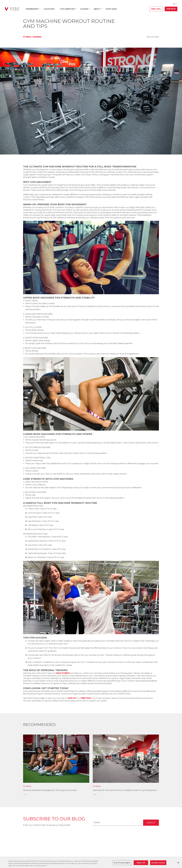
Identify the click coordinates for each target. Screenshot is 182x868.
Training (37, 37)
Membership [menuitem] (32, 9)
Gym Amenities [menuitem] (67, 9)
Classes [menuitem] (84, 9)
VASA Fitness (63, 673)
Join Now (171, 9)
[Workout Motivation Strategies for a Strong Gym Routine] (56, 795)
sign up (72, 698)
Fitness (27, 37)
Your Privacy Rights (122, 863)
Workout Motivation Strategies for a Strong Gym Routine (50, 790)
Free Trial (156, 9)
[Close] (178, 863)
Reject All (141, 863)
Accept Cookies (158, 863)
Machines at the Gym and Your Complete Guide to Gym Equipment (125, 790)
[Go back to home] (12, 9)
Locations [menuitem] (49, 9)
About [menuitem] (97, 9)
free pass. (86, 698)
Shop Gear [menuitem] (111, 9)
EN (174, 4)
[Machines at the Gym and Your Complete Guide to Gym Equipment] (126, 795)
